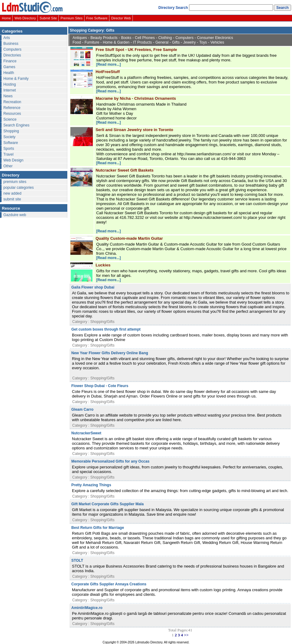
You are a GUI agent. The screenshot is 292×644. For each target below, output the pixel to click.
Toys (203, 42)
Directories (12, 55)
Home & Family (16, 79)
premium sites (15, 182)
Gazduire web (15, 215)
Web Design (13, 160)
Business (11, 44)
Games (9, 67)
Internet (10, 90)
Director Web (121, 18)
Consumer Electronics (215, 38)
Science (10, 119)
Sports (9, 149)
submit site (12, 199)
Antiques (80, 38)
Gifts (176, 42)
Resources (12, 114)
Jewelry (189, 42)
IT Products (142, 42)
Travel (8, 154)
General (162, 42)
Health (9, 73)
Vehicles (217, 42)
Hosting (10, 84)
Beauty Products (104, 38)
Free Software (97, 18)
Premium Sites (72, 18)
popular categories (19, 188)
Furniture (92, 42)
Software (11, 143)
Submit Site (48, 18)
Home (6, 18)
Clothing (165, 38)
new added (12, 193)
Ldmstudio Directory (149, 642)
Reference (12, 108)
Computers (12, 49)
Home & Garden (116, 42)
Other (8, 166)
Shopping (11, 131)
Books (126, 38)
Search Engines (16, 125)
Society (9, 137)
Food (77, 42)
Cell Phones (145, 38)
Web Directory (25, 18)
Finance (10, 61)
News (8, 96)
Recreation (12, 102)
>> (186, 635)
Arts (7, 38)
